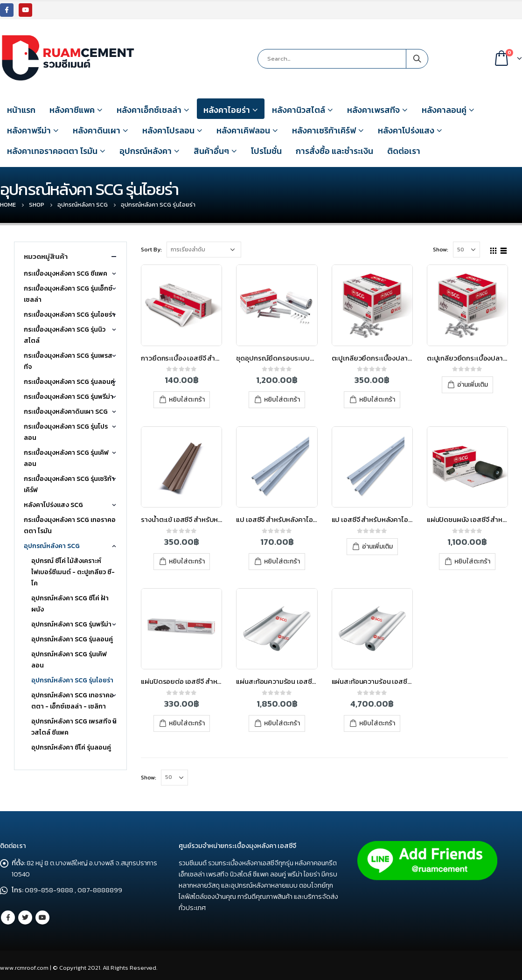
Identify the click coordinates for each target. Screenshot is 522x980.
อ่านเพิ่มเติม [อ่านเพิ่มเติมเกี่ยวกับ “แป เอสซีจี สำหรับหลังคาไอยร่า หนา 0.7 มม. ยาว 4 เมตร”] (377, 546)
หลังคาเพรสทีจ (373, 110)
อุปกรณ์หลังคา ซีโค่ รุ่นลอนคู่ (71, 747)
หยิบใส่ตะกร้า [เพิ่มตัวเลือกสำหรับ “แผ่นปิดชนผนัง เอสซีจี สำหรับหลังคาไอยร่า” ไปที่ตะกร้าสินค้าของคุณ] (472, 561)
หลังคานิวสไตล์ (299, 110)
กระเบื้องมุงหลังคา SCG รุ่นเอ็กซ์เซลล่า (68, 294)
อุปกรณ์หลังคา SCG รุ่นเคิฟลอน (69, 660)
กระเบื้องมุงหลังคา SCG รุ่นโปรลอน (66, 432)
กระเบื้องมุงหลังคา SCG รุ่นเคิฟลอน (66, 458)
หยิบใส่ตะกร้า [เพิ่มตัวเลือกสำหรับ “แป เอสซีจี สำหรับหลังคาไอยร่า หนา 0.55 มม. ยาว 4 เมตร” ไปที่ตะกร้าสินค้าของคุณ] (282, 561)
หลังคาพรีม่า (29, 130)
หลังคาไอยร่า (227, 110)
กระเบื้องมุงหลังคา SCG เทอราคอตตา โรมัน (70, 525)
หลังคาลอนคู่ (444, 110)
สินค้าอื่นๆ (211, 151)
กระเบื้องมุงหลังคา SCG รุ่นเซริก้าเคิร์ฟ (69, 484)
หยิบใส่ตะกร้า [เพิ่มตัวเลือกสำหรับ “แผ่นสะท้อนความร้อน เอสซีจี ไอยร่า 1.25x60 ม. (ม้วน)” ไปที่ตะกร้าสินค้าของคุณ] (377, 723)
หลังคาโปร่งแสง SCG (53, 505)
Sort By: (151, 250)
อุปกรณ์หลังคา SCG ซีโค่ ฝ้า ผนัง (70, 604)
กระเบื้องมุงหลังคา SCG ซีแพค (66, 274)
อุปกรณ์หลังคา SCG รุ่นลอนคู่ (72, 639)
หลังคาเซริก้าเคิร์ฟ (324, 130)
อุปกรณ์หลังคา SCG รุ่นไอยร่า (72, 680)
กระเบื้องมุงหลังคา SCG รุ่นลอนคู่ (69, 382)
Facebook (8, 917)
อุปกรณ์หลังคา (146, 151)
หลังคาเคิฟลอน (243, 130)
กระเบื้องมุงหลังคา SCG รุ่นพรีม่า (69, 397)
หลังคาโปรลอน (168, 130)
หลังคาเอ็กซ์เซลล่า (149, 110)
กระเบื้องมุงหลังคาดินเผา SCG (66, 412)
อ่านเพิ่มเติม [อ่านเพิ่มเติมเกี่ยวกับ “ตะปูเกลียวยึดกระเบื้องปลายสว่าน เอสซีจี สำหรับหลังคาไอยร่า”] (473, 385)
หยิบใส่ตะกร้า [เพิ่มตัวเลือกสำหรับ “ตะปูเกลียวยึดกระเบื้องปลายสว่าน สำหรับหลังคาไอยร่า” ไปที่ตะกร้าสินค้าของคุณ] (377, 400)
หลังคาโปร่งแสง (406, 130)
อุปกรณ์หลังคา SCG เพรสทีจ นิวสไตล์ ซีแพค (74, 727)
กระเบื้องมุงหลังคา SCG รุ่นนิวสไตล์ (65, 335)
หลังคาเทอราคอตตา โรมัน (52, 151)
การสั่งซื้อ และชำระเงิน (334, 151)
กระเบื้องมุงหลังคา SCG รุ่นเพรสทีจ (68, 361)
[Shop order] (204, 250)
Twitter (25, 917)
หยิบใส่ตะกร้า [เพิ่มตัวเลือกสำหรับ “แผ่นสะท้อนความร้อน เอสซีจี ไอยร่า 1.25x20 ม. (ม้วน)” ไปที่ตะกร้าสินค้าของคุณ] (282, 723)
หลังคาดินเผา (97, 130)
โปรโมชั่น (266, 151)
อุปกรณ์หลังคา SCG (52, 546)
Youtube (42, 917)
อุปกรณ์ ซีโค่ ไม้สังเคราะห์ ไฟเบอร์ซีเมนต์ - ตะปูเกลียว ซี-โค (73, 572)
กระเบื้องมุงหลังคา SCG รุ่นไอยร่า (70, 315)
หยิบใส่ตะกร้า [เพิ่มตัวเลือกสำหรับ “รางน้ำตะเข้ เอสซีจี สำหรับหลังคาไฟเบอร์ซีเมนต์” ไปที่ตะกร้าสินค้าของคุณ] (187, 561)
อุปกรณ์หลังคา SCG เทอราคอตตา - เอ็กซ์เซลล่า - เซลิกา (73, 701)
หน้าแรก (21, 110)
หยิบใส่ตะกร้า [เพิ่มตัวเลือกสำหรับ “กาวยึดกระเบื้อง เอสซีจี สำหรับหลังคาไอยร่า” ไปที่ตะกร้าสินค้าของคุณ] (187, 400)
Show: (441, 250)
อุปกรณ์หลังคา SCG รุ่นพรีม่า (71, 624)
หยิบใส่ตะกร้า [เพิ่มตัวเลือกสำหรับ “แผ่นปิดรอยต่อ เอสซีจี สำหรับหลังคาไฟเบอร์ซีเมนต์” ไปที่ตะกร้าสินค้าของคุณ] (187, 723)
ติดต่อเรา (404, 151)
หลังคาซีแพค (72, 110)
